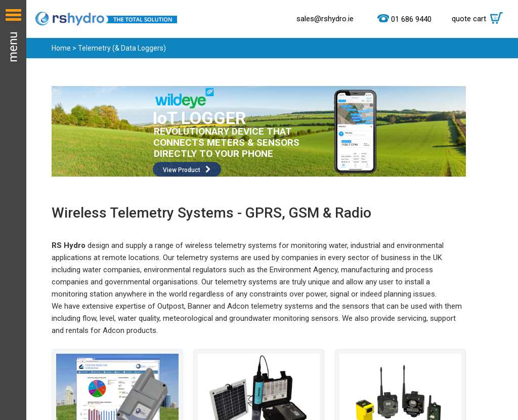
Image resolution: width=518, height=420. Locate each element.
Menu (13, 210)
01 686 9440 (411, 19)
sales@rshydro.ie (325, 19)
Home (61, 48)
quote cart (480, 19)
